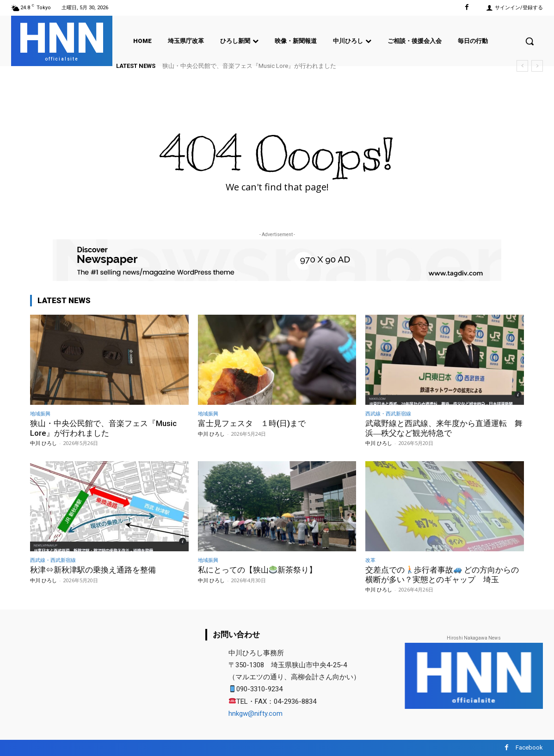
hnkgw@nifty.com (255, 713)
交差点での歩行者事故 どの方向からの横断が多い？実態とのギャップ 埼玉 (442, 574)
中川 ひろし (43, 443)
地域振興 (40, 413)
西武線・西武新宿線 (388, 413)
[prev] (522, 66)
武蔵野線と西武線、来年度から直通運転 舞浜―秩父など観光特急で (444, 428)
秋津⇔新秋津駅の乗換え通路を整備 (93, 570)
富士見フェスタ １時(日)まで (252, 423)
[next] (537, 66)
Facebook (529, 747)
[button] (529, 41)
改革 (370, 560)
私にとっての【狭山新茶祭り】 (257, 570)
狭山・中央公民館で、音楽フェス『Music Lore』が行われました (249, 66)
